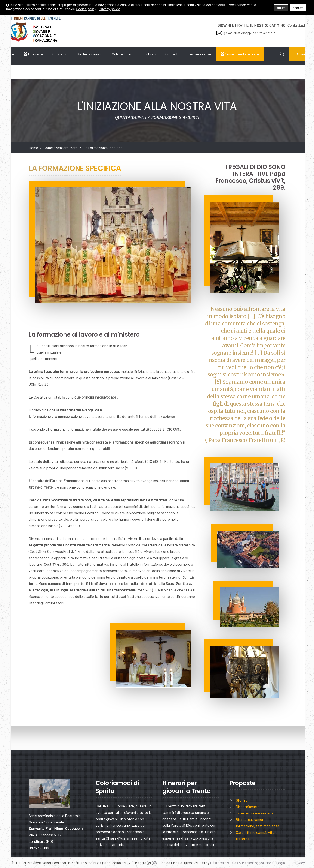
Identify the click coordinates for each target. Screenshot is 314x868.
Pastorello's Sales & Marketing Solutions (242, 863)
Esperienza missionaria (255, 813)
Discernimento (248, 807)
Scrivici (292, 68)
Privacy (299, 863)
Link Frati (159, 54)
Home (20, 54)
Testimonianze (210, 54)
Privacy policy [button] (109, 9)
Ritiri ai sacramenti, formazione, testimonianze (258, 823)
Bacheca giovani (100, 54)
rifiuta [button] (281, 8)
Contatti (183, 54)
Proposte (44, 54)
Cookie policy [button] (86, 9)
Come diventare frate (250, 54)
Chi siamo (71, 54)
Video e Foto (132, 54)
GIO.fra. (242, 800)
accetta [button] (298, 8)
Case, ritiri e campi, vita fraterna (255, 835)
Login (281, 863)
